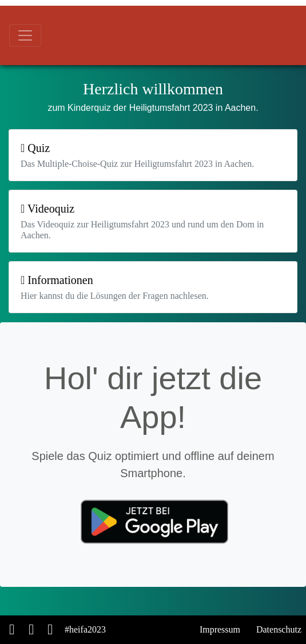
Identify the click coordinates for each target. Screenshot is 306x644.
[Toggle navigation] (25, 35)
